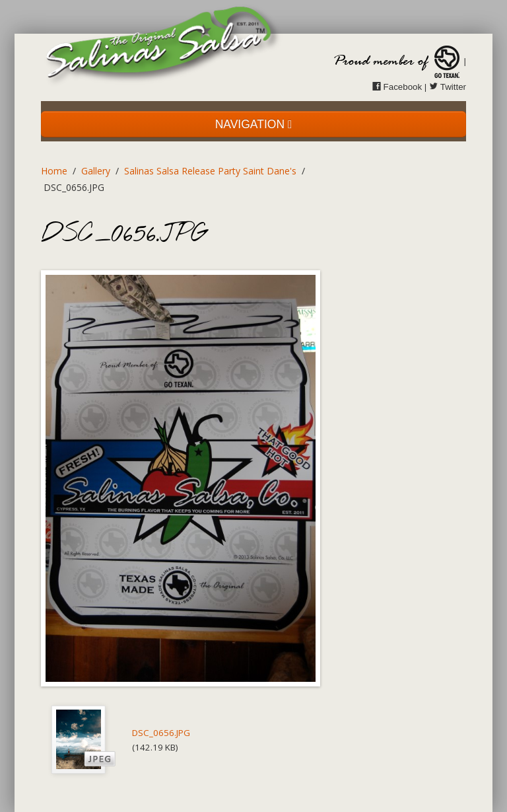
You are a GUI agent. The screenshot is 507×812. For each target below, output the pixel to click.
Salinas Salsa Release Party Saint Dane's (210, 171)
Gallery (96, 171)
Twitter (448, 87)
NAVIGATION (254, 124)
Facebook (397, 87)
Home (54, 171)
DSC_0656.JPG (161, 733)
